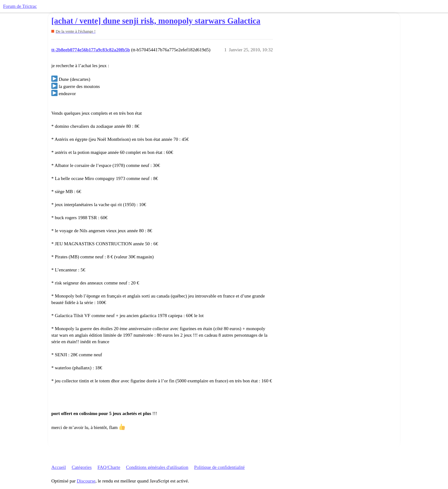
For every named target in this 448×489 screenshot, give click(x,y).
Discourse (86, 481)
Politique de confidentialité (219, 467)
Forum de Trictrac (20, 6)
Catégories (82, 467)
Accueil (59, 467)
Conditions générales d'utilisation (157, 467)
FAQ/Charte (109, 467)
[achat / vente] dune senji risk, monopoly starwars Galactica (156, 21)
